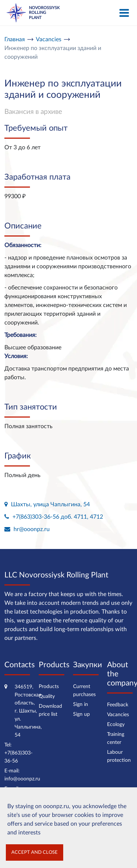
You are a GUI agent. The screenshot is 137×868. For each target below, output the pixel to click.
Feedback (118, 705)
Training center (116, 738)
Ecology (116, 725)
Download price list (50, 710)
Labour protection (119, 756)
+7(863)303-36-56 (18, 757)
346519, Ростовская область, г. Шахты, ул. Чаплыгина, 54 (28, 711)
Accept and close (35, 852)
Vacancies (118, 715)
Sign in (81, 704)
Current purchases (84, 691)
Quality (47, 696)
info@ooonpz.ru (22, 779)
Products (49, 687)
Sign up (81, 714)
